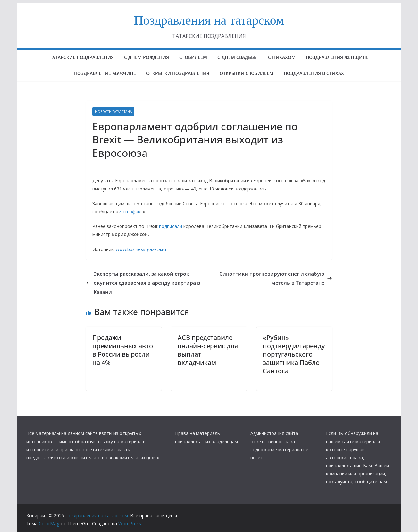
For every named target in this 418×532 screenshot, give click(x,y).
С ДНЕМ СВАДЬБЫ (238, 57)
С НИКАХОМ (282, 57)
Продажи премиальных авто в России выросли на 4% (123, 350)
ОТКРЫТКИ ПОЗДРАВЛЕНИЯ (178, 73)
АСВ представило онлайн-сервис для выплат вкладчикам (208, 350)
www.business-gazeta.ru (141, 249)
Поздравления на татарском (209, 20)
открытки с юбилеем (247, 73)
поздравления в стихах (314, 73)
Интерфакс (130, 211)
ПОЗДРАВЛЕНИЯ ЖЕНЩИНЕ (337, 57)
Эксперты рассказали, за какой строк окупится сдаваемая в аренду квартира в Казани (143, 283)
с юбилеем (193, 57)
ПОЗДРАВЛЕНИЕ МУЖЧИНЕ (105, 73)
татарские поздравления (82, 57)
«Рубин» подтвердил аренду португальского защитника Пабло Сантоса (294, 354)
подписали (171, 226)
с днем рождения (146, 57)
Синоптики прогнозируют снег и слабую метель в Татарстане (276, 279)
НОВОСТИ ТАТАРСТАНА (113, 112)
